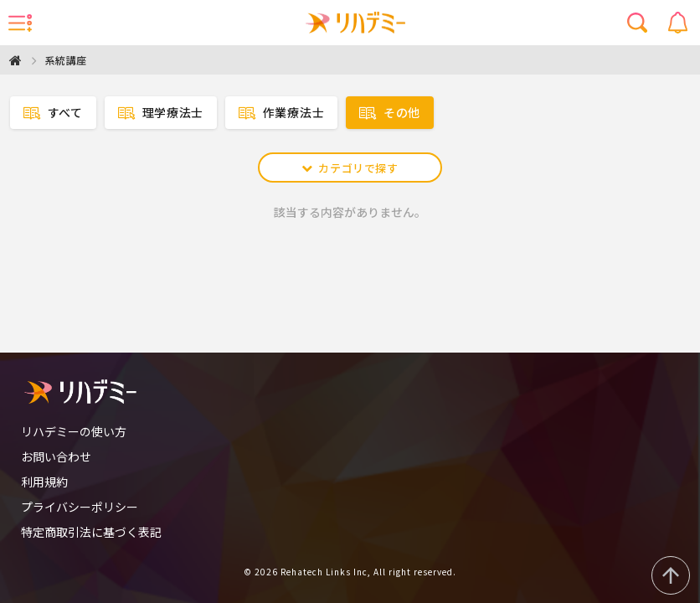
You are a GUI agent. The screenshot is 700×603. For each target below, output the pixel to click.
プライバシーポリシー (80, 507)
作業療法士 (281, 113)
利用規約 (44, 482)
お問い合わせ (56, 456)
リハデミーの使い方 (74, 431)
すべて (53, 113)
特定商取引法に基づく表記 (91, 532)
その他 (390, 113)
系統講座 (66, 60)
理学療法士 (161, 113)
